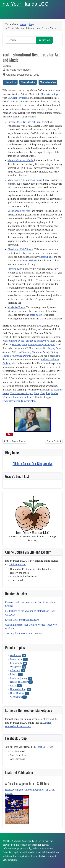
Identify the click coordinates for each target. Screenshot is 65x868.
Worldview (16, 667)
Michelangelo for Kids (19, 211)
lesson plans (46, 257)
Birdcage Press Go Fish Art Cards (25, 122)
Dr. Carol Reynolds (17, 98)
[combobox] (21, 40)
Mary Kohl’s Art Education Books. (25, 180)
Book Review (17, 693)
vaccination (16, 697)
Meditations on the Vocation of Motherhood (27, 341)
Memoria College (49, 94)
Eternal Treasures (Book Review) (22, 620)
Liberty (14, 674)
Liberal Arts (10, 82)
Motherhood (16, 659)
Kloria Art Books (16, 307)
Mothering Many (19, 678)
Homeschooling (18, 689)
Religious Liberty (19, 682)
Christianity (16, 663)
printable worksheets (27, 261)
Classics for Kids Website (20, 249)
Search (44, 40)
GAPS (13, 686)
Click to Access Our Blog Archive (32, 464)
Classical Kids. (15, 269)
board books (36, 315)
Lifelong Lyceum (18, 564)
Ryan (40, 326)
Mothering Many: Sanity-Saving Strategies (33, 344)
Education (15, 670)
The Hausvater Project (21, 393)
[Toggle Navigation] (5, 14)
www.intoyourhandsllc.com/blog (19, 401)
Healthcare (16, 655)
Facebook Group (45, 747)
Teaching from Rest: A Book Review (24, 633)
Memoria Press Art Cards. (21, 160)
